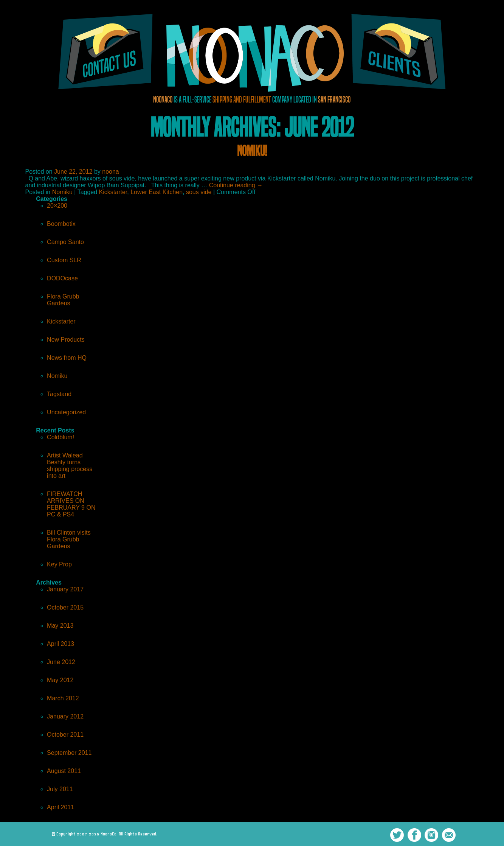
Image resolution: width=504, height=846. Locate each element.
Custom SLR (64, 260)
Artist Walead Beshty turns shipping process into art (70, 466)
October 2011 (65, 735)
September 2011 (69, 753)
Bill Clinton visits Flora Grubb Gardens (69, 539)
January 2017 (65, 589)
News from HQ (67, 358)
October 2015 (65, 607)
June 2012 (61, 662)
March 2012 (63, 698)
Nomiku (62, 192)
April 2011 (60, 807)
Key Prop (59, 564)
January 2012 (65, 716)
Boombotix (61, 224)
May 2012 (60, 680)
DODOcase (62, 278)
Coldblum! (60, 437)
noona (111, 172)
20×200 (57, 206)
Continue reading (236, 185)
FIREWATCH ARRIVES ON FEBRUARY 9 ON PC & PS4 (71, 504)
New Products (66, 340)
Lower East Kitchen (157, 192)
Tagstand (59, 394)
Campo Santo (65, 242)
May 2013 (60, 626)
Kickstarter (113, 192)
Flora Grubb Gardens (63, 300)
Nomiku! (252, 151)
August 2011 (64, 771)
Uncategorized (66, 412)
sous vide (199, 192)
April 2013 (60, 644)
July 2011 (60, 789)
